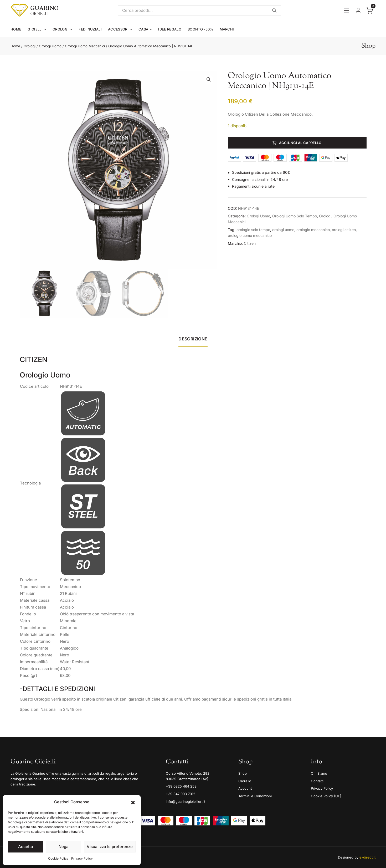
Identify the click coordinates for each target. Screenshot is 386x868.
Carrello (245, 781)
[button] (133, 802)
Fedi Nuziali (90, 29)
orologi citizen (344, 230)
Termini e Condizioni (255, 796)
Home (16, 29)
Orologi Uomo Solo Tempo (295, 216)
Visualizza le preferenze (110, 847)
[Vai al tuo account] (358, 11)
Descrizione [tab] (193, 339)
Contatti (317, 781)
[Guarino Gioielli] (34, 11)
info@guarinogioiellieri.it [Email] (186, 801)
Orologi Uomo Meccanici (85, 46)
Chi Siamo (319, 773)
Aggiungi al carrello (300, 143)
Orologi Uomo (50, 46)
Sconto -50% (200, 29)
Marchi (227, 29)
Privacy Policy (82, 858)
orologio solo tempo (253, 230)
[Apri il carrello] (370, 11)
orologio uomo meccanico (250, 235)
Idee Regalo (170, 29)
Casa (143, 29)
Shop (243, 773)
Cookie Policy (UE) (326, 796)
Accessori (118, 29)
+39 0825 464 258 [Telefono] (181, 786)
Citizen (250, 243)
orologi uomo (283, 230)
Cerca (274, 11)
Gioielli (35, 29)
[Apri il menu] (347, 11)
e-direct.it (367, 857)
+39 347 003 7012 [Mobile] (181, 794)
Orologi (61, 29)
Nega (64, 847)
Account (245, 788)
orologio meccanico (313, 230)
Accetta (26, 847)
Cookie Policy (58, 858)
